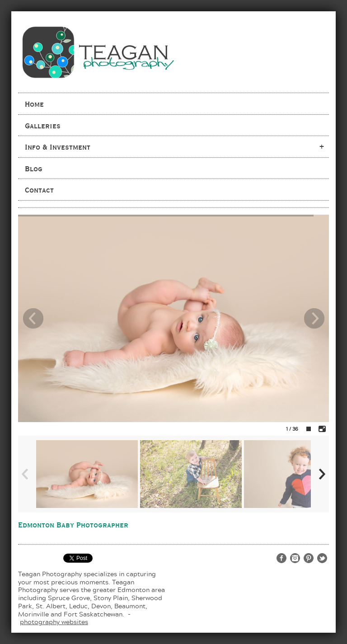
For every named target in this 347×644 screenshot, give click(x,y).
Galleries (43, 126)
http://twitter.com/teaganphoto (322, 558)
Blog (34, 169)
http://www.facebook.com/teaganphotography (281, 558)
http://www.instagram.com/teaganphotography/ (295, 558)
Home (34, 104)
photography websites (54, 622)
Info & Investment (58, 147)
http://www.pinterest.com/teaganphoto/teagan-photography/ (309, 558)
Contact (39, 190)
